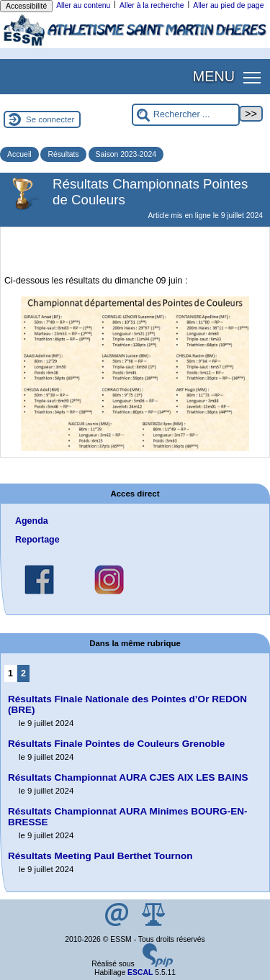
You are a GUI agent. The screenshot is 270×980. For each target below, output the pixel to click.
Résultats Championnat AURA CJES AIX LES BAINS (128, 777)
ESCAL (140, 972)
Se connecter (50, 119)
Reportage (37, 540)
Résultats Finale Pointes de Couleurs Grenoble (116, 744)
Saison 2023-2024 (126, 154)
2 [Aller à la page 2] (23, 673)
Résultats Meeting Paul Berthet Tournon (100, 856)
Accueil (19, 154)
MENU (214, 76)
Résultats (63, 154)
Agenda (32, 521)
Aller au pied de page (228, 5)
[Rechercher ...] (186, 115)
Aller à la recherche (152, 5)
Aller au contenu (83, 5)
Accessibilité (26, 6)
